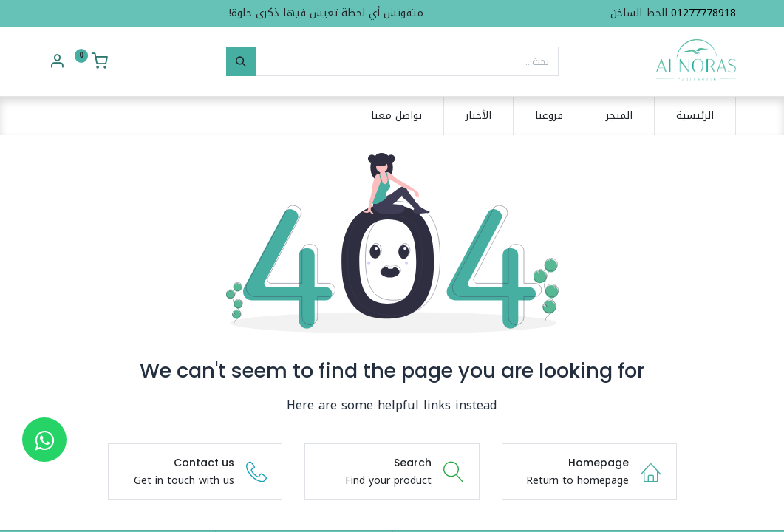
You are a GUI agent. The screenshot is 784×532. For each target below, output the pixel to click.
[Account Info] (57, 63)
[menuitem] (695, 116)
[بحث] (241, 61)
